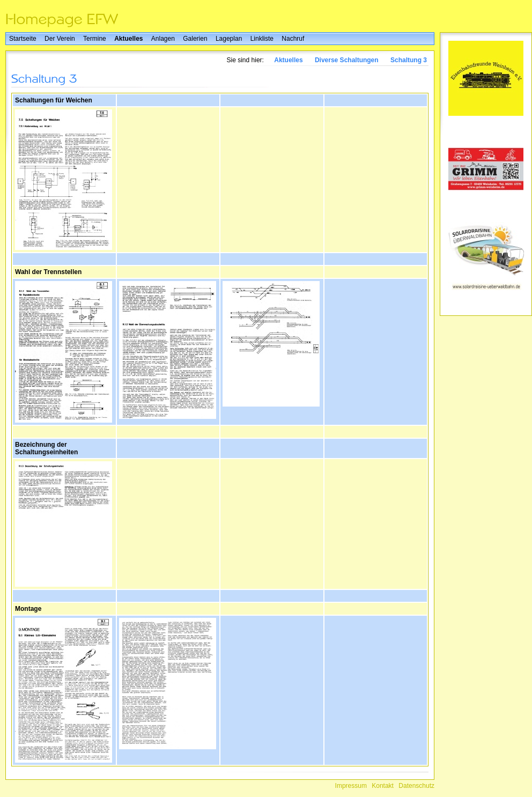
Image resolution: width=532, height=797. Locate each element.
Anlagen (163, 39)
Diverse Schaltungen (347, 60)
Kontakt (383, 786)
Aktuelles (128, 39)
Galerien (195, 39)
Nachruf (293, 39)
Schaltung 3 (409, 60)
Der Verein (60, 39)
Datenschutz (416, 786)
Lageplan (229, 39)
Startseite (23, 39)
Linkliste (262, 39)
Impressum (351, 786)
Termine (95, 39)
